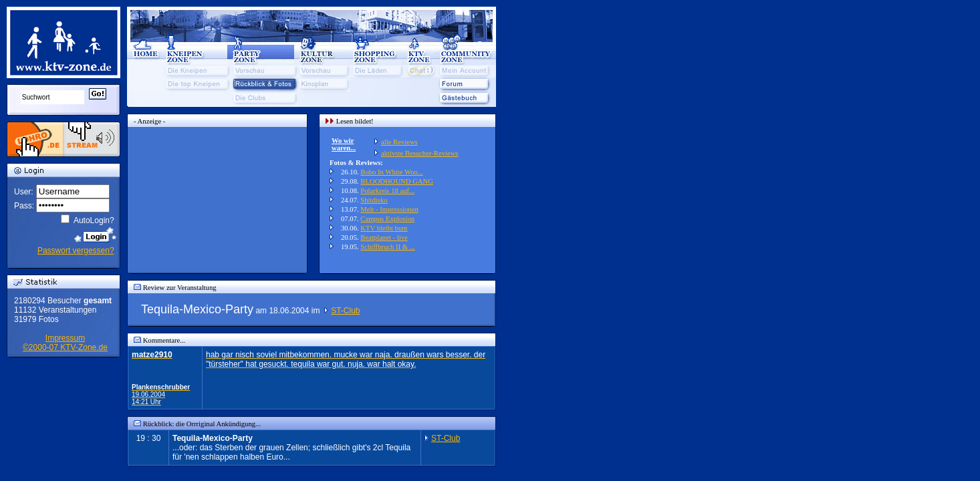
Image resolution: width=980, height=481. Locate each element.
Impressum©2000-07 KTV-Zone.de (65, 343)
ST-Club (345, 311)
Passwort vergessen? (76, 251)
